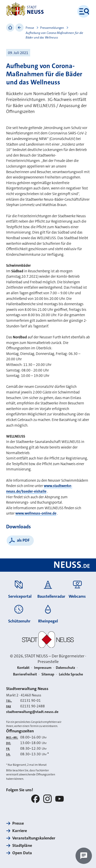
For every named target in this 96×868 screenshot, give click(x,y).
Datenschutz (65, 668)
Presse (30, 28)
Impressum (43, 668)
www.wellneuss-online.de (36, 513)
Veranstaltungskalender (34, 838)
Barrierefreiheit (25, 674)
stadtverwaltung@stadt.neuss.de (32, 712)
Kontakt (23, 668)
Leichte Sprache (71, 674)
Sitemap (48, 674)
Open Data (22, 853)
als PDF (23, 540)
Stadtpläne (22, 845)
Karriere (20, 831)
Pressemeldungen (52, 28)
